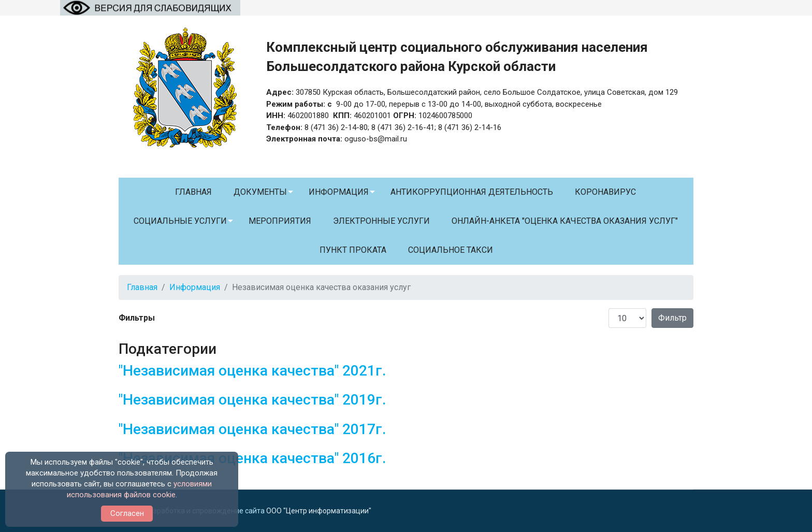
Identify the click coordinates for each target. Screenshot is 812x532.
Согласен (127, 513)
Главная (193, 192)
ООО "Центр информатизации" (319, 511)
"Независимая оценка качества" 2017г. (252, 429)
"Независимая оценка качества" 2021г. (252, 371)
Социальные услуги (180, 221)
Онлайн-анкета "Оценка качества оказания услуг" (565, 221)
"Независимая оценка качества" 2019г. (252, 400)
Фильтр (672, 318)
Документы (260, 192)
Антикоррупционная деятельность (472, 192)
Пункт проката (353, 250)
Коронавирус (605, 192)
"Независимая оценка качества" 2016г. (252, 458)
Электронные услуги (381, 221)
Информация (339, 192)
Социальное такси (451, 250)
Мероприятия (280, 221)
